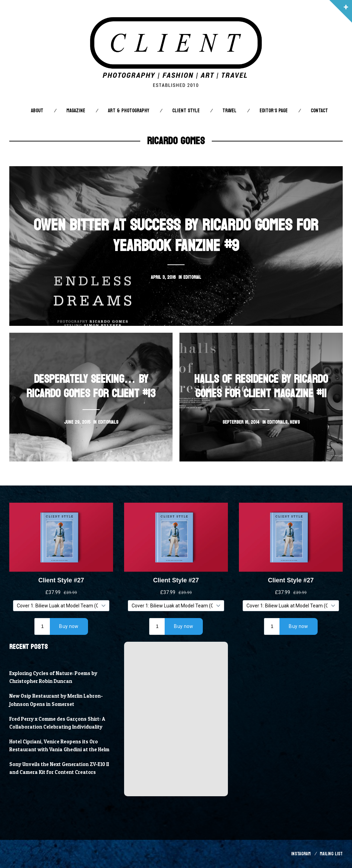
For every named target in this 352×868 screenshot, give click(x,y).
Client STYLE (186, 111)
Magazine (76, 111)
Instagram (301, 854)
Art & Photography (129, 111)
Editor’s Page (274, 111)
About (37, 111)
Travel (229, 111)
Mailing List (331, 854)
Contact (319, 111)
